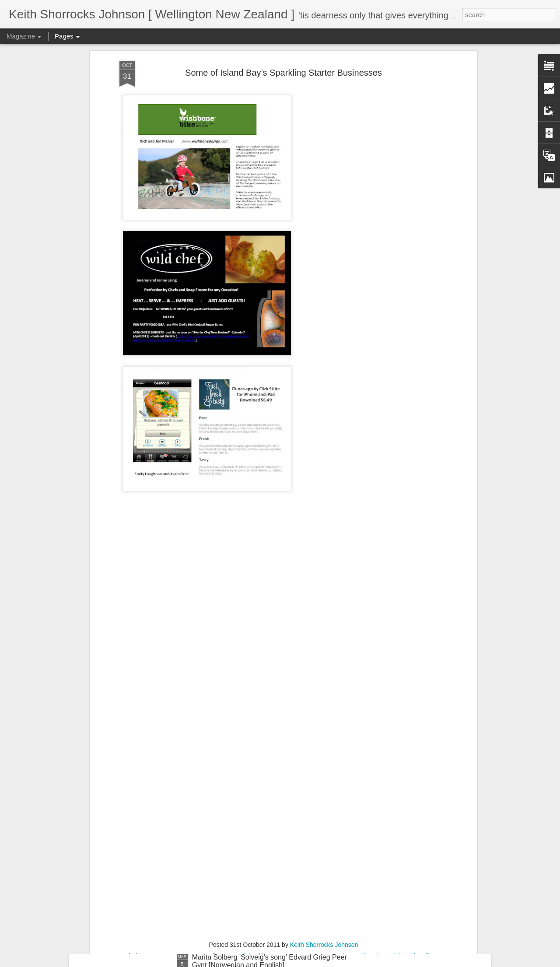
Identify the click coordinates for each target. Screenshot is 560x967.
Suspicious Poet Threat (130, 870)
